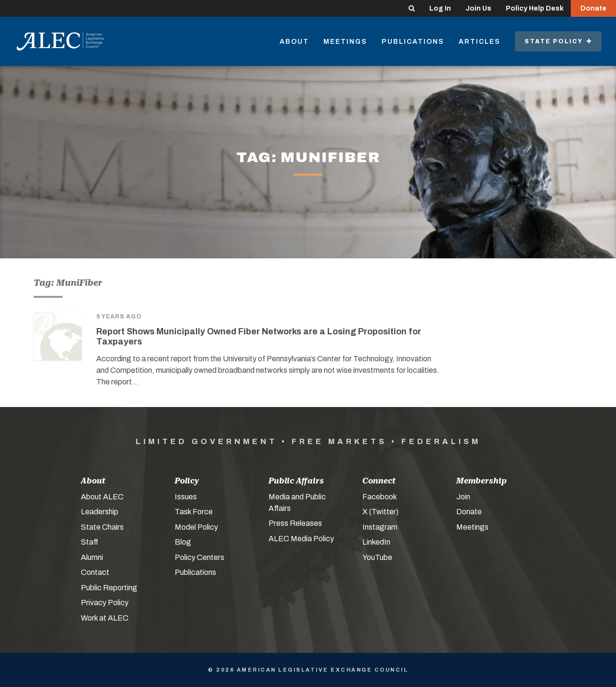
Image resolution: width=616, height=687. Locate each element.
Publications (413, 42)
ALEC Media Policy (301, 539)
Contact (95, 572)
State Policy (558, 41)
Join (463, 497)
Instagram (380, 527)
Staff (90, 542)
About (294, 42)
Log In (440, 8)
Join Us (478, 8)
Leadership (100, 512)
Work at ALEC (105, 618)
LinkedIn (376, 542)
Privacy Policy (105, 603)
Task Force (194, 512)
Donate (593, 8)
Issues (186, 497)
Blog (183, 542)
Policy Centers (199, 557)
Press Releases (295, 523)
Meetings (345, 42)
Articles (480, 42)
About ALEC (102, 497)
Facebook (380, 497)
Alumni (92, 557)
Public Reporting (109, 588)
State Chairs (102, 527)
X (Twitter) (380, 512)
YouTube (377, 557)
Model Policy (196, 527)
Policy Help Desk (535, 8)
